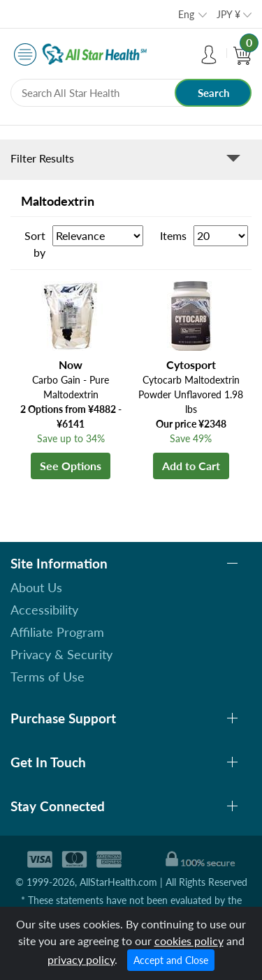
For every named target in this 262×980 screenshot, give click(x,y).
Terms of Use (48, 677)
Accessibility (44, 610)
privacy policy (81, 959)
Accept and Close (171, 960)
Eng (186, 14)
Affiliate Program (57, 632)
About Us (36, 587)
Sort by (35, 244)
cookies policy (189, 941)
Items (173, 235)
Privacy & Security (61, 654)
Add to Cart (191, 466)
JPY (228, 14)
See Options (71, 466)
